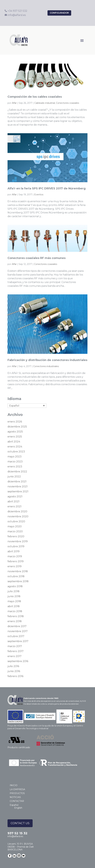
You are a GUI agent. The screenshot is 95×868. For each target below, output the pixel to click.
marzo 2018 (15, 611)
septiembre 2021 (18, 491)
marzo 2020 (15, 531)
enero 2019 (15, 566)
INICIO (14, 785)
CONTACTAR (17, 801)
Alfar (14, 103)
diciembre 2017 (17, 626)
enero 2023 (15, 467)
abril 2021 (13, 501)
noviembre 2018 (18, 571)
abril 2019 (13, 551)
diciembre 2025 (17, 427)
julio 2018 (13, 591)
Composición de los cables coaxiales (35, 97)
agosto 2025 (15, 432)
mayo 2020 (15, 526)
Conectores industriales (46, 366)
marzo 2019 (15, 556)
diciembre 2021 (17, 482)
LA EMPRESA (17, 789)
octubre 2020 (16, 521)
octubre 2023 (16, 452)
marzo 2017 (15, 646)
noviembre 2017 (18, 631)
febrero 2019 (16, 561)
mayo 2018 (14, 601)
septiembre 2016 (18, 661)
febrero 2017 (16, 651)
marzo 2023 (15, 462)
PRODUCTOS (17, 793)
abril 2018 (14, 606)
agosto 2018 (15, 586)
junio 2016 (14, 671)
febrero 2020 (16, 536)
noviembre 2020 (18, 516)
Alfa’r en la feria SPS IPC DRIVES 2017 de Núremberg (47, 188)
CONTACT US (20, 823)
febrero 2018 (16, 616)
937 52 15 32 (17, 833)
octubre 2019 (16, 546)
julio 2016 (13, 666)
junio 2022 (14, 477)
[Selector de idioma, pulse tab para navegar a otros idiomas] (27, 406)
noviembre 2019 (18, 541)
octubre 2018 (16, 576)
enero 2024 (15, 447)
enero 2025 (15, 437)
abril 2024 (14, 442)
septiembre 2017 (18, 641)
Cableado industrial (45, 103)
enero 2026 (15, 422)
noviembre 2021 (18, 486)
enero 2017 (15, 656)
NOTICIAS (15, 797)
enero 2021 (15, 506)
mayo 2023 (15, 457)
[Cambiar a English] (20, 808)
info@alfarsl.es (15, 836)
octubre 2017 (16, 636)
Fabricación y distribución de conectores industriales (47, 360)
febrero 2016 (15, 676)
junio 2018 (14, 596)
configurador (59, 13)
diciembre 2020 (17, 511)
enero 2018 (15, 621)
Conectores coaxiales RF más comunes (37, 258)
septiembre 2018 (18, 581)
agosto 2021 (15, 496)
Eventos (39, 195)
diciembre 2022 (17, 472)
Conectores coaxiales (67, 103)
